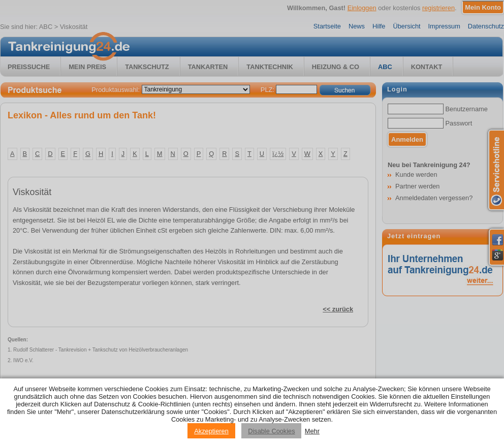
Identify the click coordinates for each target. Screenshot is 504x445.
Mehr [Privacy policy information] (312, 431)
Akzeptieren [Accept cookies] (211, 431)
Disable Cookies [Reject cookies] (271, 431)
